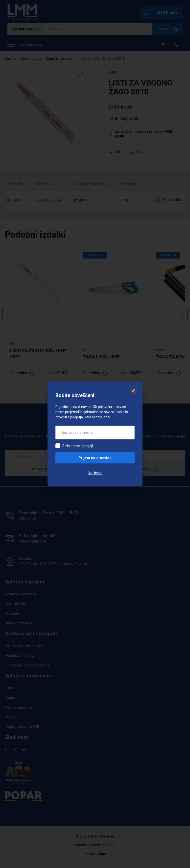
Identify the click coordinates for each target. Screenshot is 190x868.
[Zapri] (133, 391)
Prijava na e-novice (95, 458)
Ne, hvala (95, 473)
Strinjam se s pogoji (78, 446)
